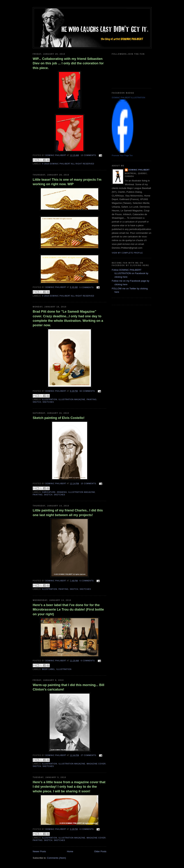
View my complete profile (127, 253)
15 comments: (89, 484)
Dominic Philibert (139, 170)
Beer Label (49, 669)
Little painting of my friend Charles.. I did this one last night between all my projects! (68, 513)
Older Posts (100, 851)
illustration (50, 399)
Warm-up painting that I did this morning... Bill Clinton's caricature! (68, 687)
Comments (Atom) (57, 858)
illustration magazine (72, 399)
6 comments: (87, 581)
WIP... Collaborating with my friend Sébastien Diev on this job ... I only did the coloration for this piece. (68, 63)
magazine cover (96, 764)
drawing (62, 492)
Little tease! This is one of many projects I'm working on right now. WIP (67, 182)
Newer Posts (39, 851)
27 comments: (89, 755)
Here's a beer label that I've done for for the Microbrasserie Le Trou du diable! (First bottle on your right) (68, 610)
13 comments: (89, 155)
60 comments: (88, 391)
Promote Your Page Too (122, 155)
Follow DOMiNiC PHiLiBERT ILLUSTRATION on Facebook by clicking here (130, 273)
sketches (48, 402)
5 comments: (87, 287)
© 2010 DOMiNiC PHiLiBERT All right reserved (68, 164)
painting (92, 399)
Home (70, 851)
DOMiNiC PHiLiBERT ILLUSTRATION (128, 98)
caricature (49, 492)
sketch (37, 402)
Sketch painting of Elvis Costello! (59, 418)
